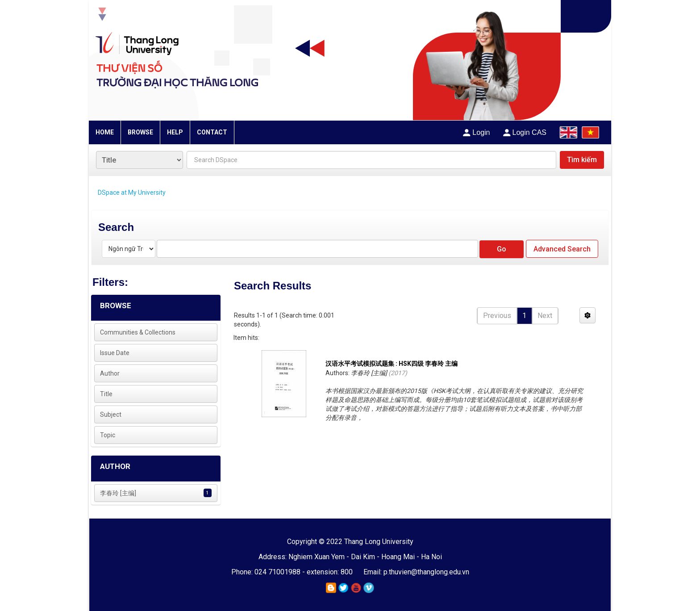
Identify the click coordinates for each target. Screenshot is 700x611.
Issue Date (115, 353)
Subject (111, 414)
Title (106, 394)
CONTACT (212, 132)
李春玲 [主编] (118, 493)
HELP (175, 132)
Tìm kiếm (582, 160)
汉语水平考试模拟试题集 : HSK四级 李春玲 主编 (392, 364)
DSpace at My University (132, 193)
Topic (108, 435)
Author (110, 373)
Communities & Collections (138, 332)
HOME (105, 132)
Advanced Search (562, 249)
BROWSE (140, 132)
